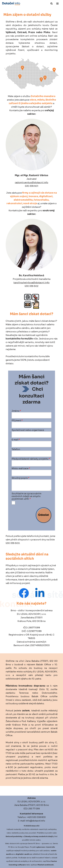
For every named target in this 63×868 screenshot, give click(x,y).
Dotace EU (35, 826)
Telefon (16, 449)
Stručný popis (20, 478)
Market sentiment (46, 865)
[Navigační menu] (57, 4)
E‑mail (16, 440)
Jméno (16, 411)
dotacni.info (15, 843)
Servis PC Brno (34, 843)
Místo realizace (21, 468)
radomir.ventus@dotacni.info (31, 182)
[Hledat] (52, 3)
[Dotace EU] (11, 4)
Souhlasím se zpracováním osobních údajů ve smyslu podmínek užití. (26, 496)
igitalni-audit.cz (24, 854)
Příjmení (17, 420)
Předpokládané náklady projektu (31, 459)
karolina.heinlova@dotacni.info (31, 283)
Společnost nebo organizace (28, 430)
